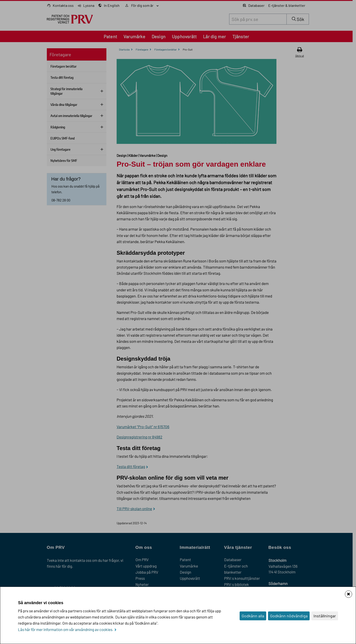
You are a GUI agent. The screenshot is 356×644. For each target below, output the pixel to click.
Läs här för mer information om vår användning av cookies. (66, 629)
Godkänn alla (253, 616)
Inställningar (325, 616)
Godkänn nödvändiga (289, 616)
